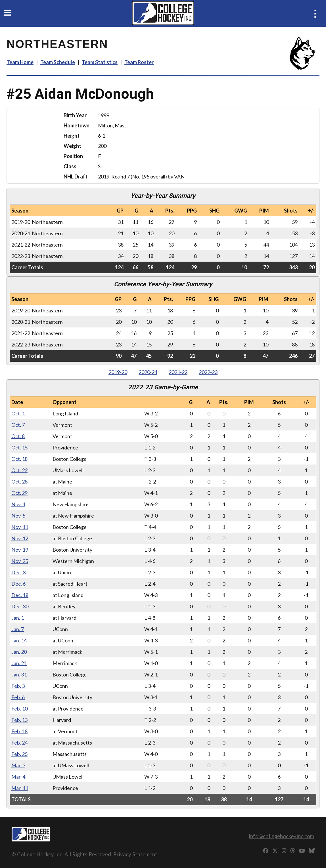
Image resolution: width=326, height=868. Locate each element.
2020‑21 (148, 372)
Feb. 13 (19, 720)
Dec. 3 (18, 572)
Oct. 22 (19, 470)
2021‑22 (178, 372)
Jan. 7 (18, 629)
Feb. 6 (18, 697)
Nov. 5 (18, 516)
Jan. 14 (19, 640)
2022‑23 (208, 372)
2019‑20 (118, 372)
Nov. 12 (20, 538)
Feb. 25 (19, 754)
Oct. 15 (19, 447)
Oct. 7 (18, 425)
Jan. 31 (19, 674)
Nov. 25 (20, 561)
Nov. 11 (20, 527)
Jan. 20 (19, 652)
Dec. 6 (18, 584)
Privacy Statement (135, 854)
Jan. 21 (19, 663)
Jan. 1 (18, 618)
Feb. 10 (19, 709)
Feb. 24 (19, 743)
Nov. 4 (18, 504)
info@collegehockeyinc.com (281, 836)
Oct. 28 (19, 482)
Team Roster (139, 62)
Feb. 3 (18, 686)
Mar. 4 (18, 777)
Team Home (20, 62)
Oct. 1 (18, 413)
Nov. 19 (20, 550)
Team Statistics (100, 62)
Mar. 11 (20, 788)
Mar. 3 (18, 765)
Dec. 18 (20, 595)
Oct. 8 (18, 436)
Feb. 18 (19, 731)
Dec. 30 (20, 606)
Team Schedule (58, 62)
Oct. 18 (19, 459)
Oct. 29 (19, 493)
